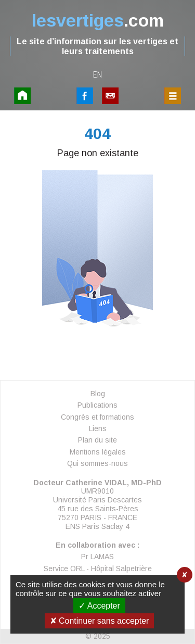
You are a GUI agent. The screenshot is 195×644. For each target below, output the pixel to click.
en (98, 75)
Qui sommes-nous (97, 463)
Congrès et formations (97, 417)
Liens (98, 428)
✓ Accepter (99, 606)
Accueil (22, 96)
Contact (110, 96)
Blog (98, 394)
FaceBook (85, 96)
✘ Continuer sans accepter (100, 621)
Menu (173, 96)
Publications (97, 405)
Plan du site (97, 440)
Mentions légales (98, 452)
